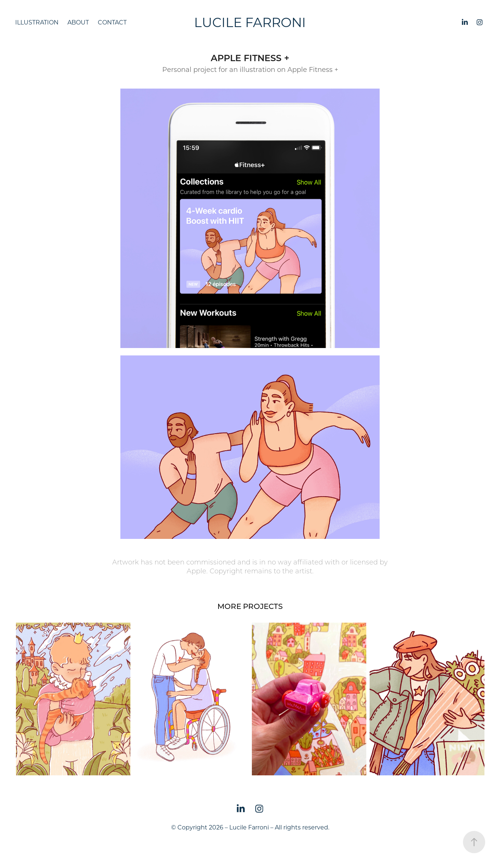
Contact (112, 22)
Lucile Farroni (250, 22)
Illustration (37, 22)
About (78, 22)
